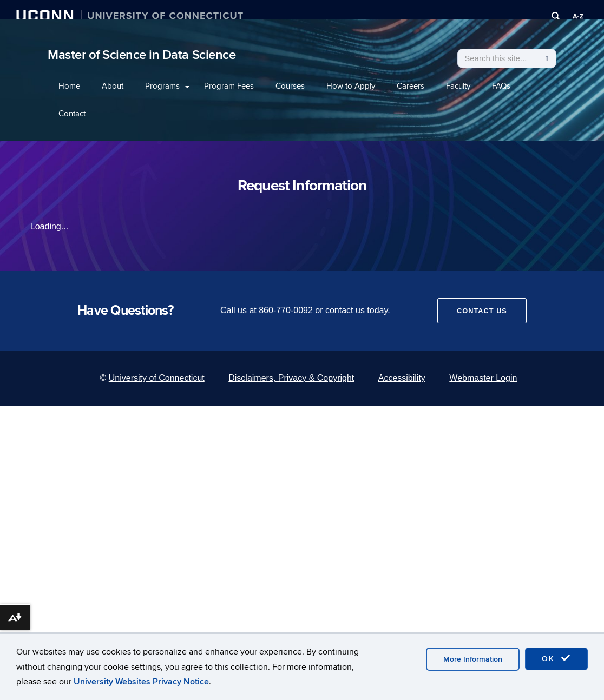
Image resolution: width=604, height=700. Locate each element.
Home (69, 86)
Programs (162, 86)
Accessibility (402, 378)
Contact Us (482, 311)
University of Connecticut (157, 378)
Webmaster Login (483, 378)
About (113, 86)
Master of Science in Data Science (142, 55)
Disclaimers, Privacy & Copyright (291, 378)
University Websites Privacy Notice (141, 682)
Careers (411, 86)
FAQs (501, 86)
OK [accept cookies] (556, 658)
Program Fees (229, 86)
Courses (290, 86)
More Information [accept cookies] (473, 659)
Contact (72, 114)
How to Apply (351, 86)
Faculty (458, 86)
